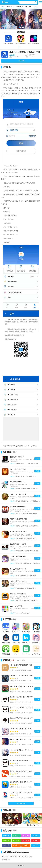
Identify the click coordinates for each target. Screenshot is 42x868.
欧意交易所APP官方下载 (9, 856)
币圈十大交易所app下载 (25, 856)
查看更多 (14, 452)
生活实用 (12, 55)
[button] (18, 47)
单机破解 (28, 7)
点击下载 (22, 61)
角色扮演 (10, 7)
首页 (3, 7)
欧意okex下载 (6, 860)
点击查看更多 (21, 803)
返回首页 (21, 866)
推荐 (13, 660)
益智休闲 (19, 7)
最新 (18, 660)
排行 (23, 660)
